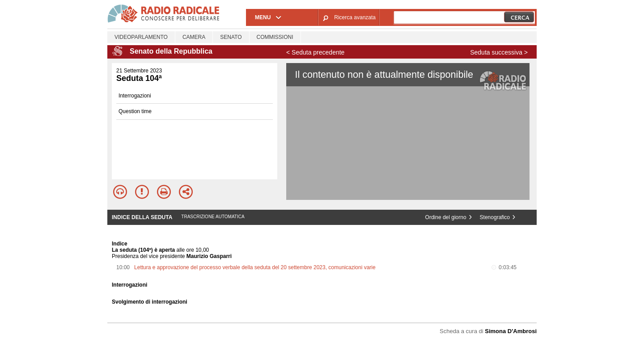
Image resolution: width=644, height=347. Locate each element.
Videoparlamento (141, 37)
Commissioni (275, 37)
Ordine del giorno (446, 217)
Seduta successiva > (499, 52)
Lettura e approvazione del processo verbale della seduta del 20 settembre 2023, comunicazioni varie (255, 267)
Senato (231, 37)
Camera (194, 37)
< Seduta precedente (315, 52)
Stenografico (495, 217)
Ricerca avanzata (355, 17)
